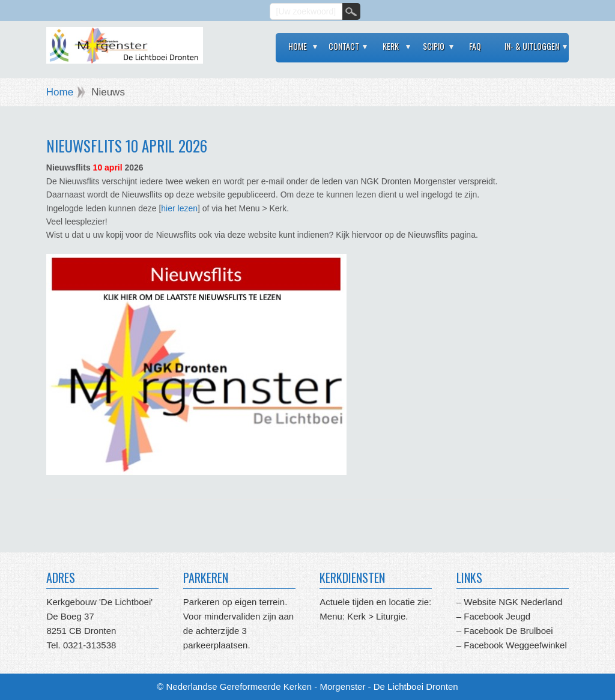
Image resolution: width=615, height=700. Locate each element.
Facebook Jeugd (497, 616)
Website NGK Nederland (513, 602)
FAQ (475, 46)
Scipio (434, 46)
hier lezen (179, 208)
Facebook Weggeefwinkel (514, 645)
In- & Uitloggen (532, 46)
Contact (344, 46)
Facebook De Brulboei (508, 631)
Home (298, 46)
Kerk (391, 46)
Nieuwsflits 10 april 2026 (127, 146)
